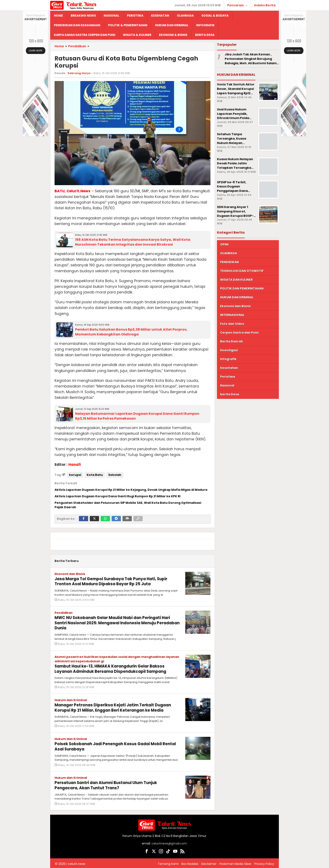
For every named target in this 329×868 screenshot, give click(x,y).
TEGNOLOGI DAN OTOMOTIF (242, 271)
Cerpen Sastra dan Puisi (239, 333)
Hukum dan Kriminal (71, 699)
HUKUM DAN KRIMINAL (237, 297)
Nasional (227, 385)
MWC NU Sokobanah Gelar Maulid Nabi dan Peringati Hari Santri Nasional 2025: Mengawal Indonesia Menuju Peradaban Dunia (117, 622)
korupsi (75, 475)
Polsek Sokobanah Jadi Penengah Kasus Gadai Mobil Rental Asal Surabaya (111, 745)
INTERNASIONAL (232, 315)
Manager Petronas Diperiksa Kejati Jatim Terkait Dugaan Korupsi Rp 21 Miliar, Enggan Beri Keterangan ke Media (116, 706)
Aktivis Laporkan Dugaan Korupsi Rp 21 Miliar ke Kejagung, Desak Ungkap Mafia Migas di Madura (131, 490)
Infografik (228, 359)
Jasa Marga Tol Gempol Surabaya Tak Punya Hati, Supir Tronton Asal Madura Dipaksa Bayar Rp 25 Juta (115, 581)
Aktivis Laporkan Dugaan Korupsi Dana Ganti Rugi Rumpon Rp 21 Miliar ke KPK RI (117, 496)
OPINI (224, 244)
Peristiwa (228, 377)
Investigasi (229, 350)
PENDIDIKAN (229, 262)
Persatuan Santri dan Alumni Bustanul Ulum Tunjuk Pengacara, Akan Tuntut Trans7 (110, 783)
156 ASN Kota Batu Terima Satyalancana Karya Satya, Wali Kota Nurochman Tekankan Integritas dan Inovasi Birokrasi (133, 242)
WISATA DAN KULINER (236, 280)
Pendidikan (64, 612)
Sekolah (115, 475)
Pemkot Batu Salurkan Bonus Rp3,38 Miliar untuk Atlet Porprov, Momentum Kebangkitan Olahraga (131, 332)
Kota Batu (95, 475)
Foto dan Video (232, 324)
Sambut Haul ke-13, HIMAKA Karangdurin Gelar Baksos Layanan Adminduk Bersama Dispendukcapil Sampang (115, 668)
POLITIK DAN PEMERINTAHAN (242, 288)
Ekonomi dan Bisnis (70, 574)
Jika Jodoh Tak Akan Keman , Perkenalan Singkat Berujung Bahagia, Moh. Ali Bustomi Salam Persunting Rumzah (251, 59)
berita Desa (230, 394)
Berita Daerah (232, 341)
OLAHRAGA (228, 253)
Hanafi (75, 465)
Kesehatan (229, 368)
